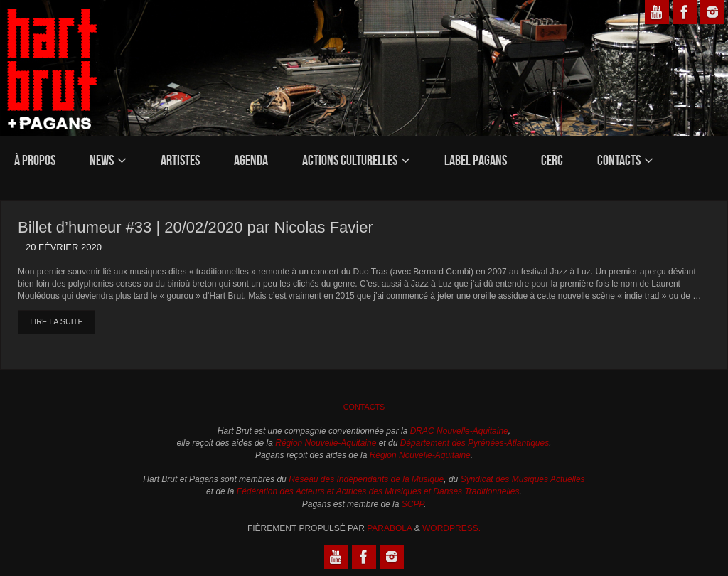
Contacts (364, 407)
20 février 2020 (64, 247)
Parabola (389, 528)
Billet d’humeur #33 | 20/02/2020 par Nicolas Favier (196, 227)
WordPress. (451, 528)
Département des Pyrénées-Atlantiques (475, 443)
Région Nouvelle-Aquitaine (326, 443)
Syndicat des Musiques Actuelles (523, 479)
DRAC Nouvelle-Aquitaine (459, 431)
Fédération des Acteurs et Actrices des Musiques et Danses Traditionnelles (378, 491)
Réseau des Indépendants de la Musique (366, 479)
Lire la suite (56, 321)
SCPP (413, 504)
